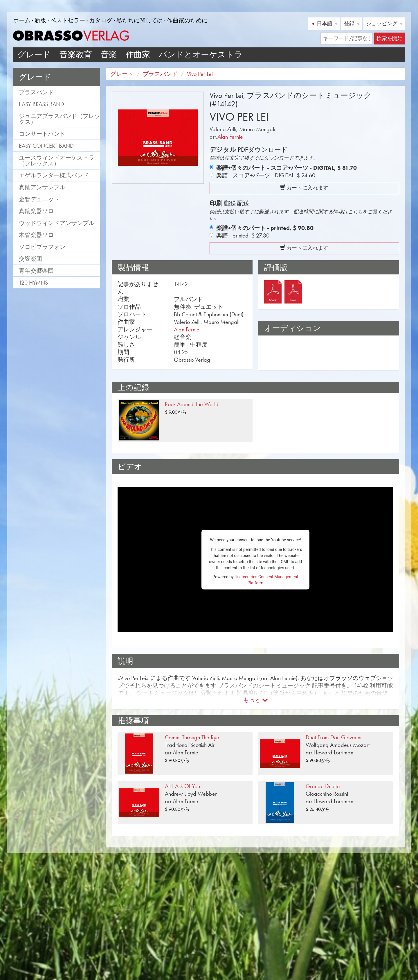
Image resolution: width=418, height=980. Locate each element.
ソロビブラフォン (42, 247)
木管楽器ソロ (36, 235)
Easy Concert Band (46, 146)
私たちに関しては (140, 20)
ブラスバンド (36, 92)
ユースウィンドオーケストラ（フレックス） (57, 160)
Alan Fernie (230, 137)
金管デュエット (39, 199)
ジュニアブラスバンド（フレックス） (60, 119)
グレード (34, 55)
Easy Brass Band (42, 104)
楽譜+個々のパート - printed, (265, 228)
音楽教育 (76, 55)
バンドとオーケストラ (201, 55)
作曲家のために (187, 20)
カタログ (101, 20)
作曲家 (138, 55)
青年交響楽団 (36, 271)
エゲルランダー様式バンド (54, 175)
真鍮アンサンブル (42, 187)
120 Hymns (33, 283)
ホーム (22, 20)
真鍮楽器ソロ (36, 211)
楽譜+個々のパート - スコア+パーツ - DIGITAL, (287, 168)
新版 (40, 20)
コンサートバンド (42, 134)
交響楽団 (30, 259)
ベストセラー (68, 20)
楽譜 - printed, (243, 235)
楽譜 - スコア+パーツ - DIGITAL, (266, 175)
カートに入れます (304, 188)
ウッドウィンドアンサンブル (57, 223)
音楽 (109, 55)
